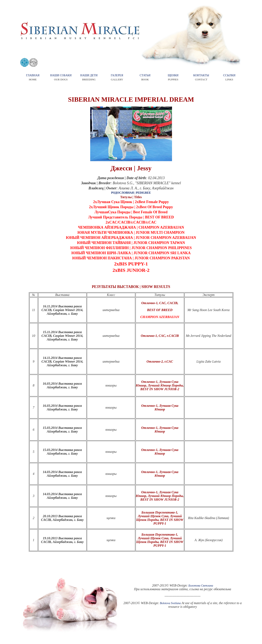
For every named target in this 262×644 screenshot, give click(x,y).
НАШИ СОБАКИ (61, 75)
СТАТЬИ (145, 75)
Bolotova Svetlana (170, 603)
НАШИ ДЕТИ (89, 75)
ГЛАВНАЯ (33, 75)
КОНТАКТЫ (201, 75)
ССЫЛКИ (229, 75)
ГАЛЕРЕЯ (117, 75)
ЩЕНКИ (173, 75)
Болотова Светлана (201, 586)
